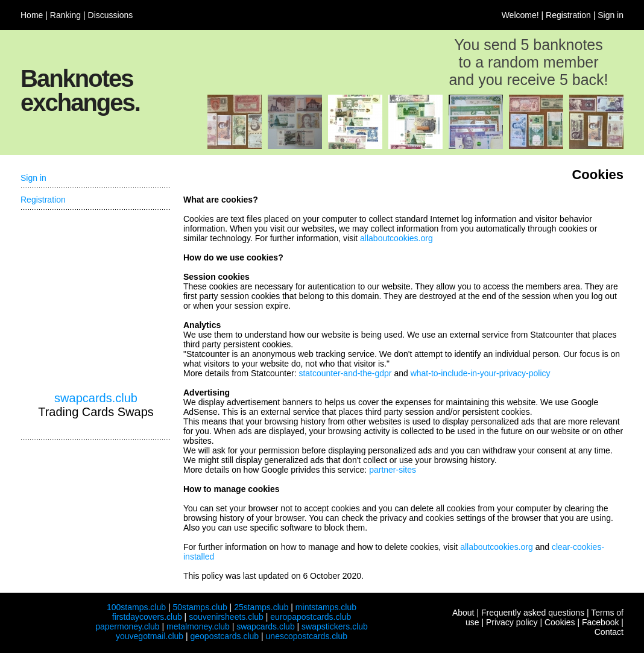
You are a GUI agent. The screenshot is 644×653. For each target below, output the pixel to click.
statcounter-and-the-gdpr (345, 373)
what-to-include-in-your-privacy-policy (481, 373)
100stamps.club (136, 607)
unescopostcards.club (307, 636)
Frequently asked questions (533, 613)
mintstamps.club (326, 607)
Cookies (560, 622)
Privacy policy (512, 622)
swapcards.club (96, 398)
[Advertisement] (96, 301)
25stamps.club (261, 607)
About (463, 613)
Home (32, 15)
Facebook (600, 622)
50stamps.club (200, 607)
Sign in (611, 15)
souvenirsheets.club (226, 617)
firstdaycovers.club (147, 617)
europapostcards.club (311, 617)
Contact (609, 632)
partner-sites (393, 470)
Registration (568, 15)
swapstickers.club (335, 626)
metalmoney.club (198, 626)
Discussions (111, 15)
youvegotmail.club (150, 636)
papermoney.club (127, 626)
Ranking (65, 15)
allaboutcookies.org (396, 238)
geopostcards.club (225, 636)
